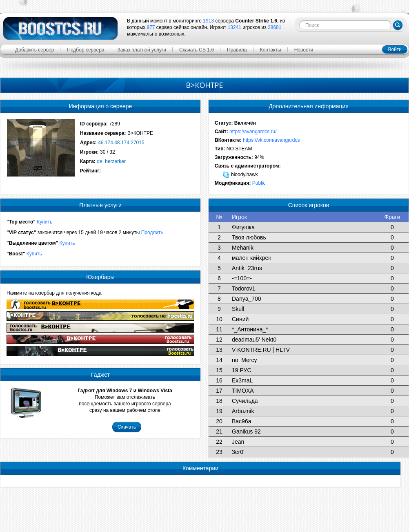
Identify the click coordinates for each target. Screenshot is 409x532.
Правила (237, 50)
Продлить (152, 232)
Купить (44, 222)
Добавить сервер (34, 50)
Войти (395, 49)
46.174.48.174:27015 (121, 143)
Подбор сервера (86, 50)
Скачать (127, 427)
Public (259, 183)
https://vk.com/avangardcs (271, 140)
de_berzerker (111, 161)
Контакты (271, 50)
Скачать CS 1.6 (197, 50)
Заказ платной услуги (142, 50)
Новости (304, 50)
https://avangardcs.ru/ (253, 132)
